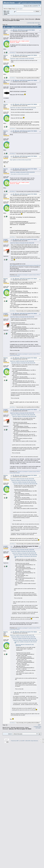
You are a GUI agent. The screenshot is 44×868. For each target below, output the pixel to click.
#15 (40, 547)
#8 (40, 195)
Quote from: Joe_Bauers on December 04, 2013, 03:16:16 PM (23, 108)
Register (23, 16)
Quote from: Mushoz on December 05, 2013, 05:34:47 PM (22, 413)
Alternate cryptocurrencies (17, 19)
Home (7, 16)
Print (39, 24)
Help (11, 16)
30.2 (8, 13)
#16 (40, 632)
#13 (40, 410)
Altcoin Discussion (30, 19)
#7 (40, 170)
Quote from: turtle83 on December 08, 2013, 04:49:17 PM (22, 635)
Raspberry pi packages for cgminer (25, 275)
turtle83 (5, 240)
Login (18, 16)
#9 (40, 240)
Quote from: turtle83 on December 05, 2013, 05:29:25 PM (22, 361)
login (16, 9)
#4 (40, 105)
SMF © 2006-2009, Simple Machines (30, 741)
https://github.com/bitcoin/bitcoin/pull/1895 (20, 160)
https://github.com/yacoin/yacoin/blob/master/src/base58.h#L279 (26, 265)
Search (14, 16)
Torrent (5, 14)
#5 (40, 132)
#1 (40, 31)
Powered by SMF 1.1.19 (16, 741)
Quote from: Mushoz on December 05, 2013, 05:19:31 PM (22, 317)
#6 (40, 157)
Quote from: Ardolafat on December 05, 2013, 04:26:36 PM (22, 172)
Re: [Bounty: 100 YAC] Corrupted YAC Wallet (25, 55)
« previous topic (31, 23)
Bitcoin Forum (6, 19)
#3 (40, 81)
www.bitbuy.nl (13, 53)
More (27, 16)
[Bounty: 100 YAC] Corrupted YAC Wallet (24, 30)
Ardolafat (6, 156)
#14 (40, 476)
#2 (40, 56)
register (21, 9)
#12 (40, 359)
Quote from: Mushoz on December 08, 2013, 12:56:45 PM (22, 550)
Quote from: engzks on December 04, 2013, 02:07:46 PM (22, 59)
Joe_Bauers (7, 80)
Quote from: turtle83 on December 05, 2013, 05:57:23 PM (22, 479)
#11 (40, 314)
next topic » (38, 23)
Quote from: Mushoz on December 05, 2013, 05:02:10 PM (22, 243)
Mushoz (6, 30)
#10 (40, 279)
